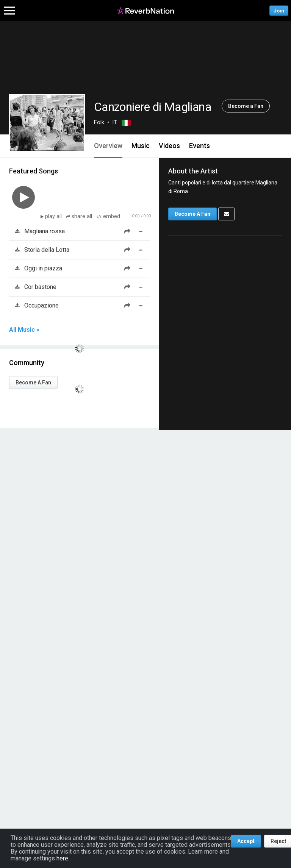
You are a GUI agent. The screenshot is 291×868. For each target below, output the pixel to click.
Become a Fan (246, 106)
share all (80, 216)
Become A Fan (33, 382)
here (62, 858)
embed (108, 216)
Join (279, 10)
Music (141, 146)
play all (54, 216)
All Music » (24, 330)
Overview (108, 146)
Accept (246, 841)
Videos (169, 146)
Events (199, 146)
